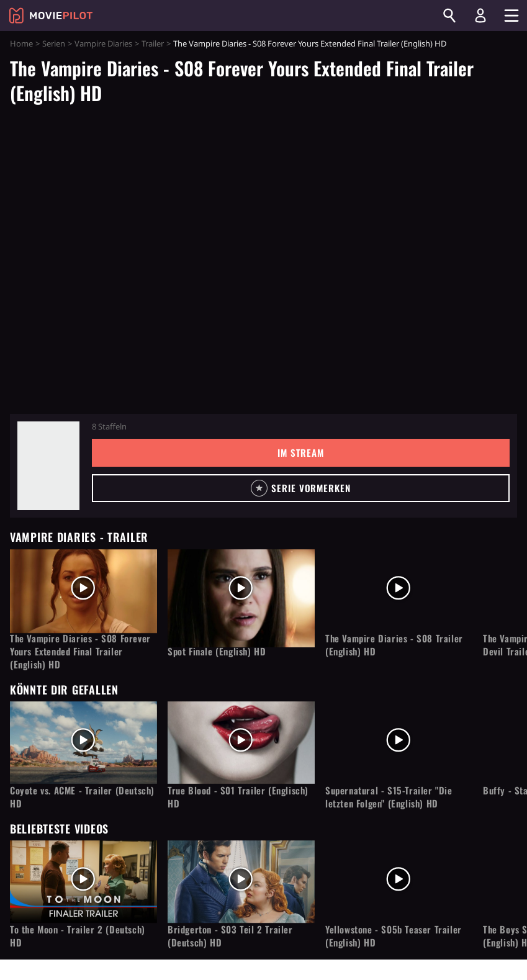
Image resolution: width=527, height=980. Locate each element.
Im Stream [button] (301, 452)
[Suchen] (449, 16)
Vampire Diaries (103, 43)
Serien (54, 43)
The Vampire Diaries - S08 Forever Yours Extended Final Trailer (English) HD (80, 651)
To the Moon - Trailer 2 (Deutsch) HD (78, 936)
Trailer (153, 43)
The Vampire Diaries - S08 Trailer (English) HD (394, 645)
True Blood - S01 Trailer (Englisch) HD (238, 797)
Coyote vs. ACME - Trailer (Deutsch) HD (82, 797)
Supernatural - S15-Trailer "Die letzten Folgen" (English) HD (389, 797)
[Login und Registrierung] (480, 16)
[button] (301, 488)
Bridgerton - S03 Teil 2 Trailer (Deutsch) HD (230, 936)
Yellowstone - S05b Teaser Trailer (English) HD (394, 936)
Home (21, 43)
